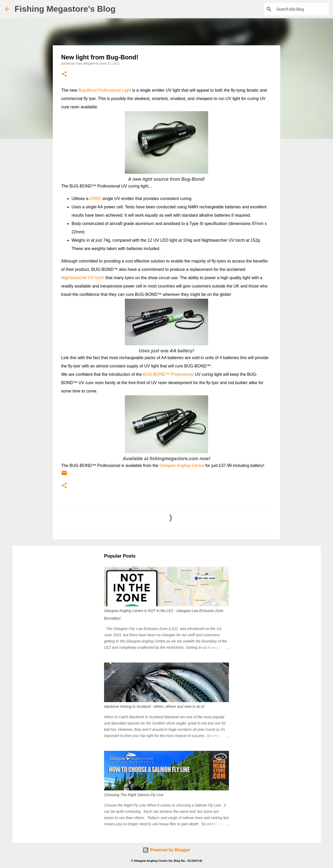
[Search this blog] (302, 9)
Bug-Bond (88, 90)
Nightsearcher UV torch (83, 278)
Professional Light (114, 90)
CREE (95, 199)
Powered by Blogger (166, 850)
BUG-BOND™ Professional (168, 374)
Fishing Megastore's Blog (65, 9)
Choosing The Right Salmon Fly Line (134, 795)
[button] (64, 74)
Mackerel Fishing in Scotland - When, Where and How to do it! (154, 707)
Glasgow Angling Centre (182, 466)
